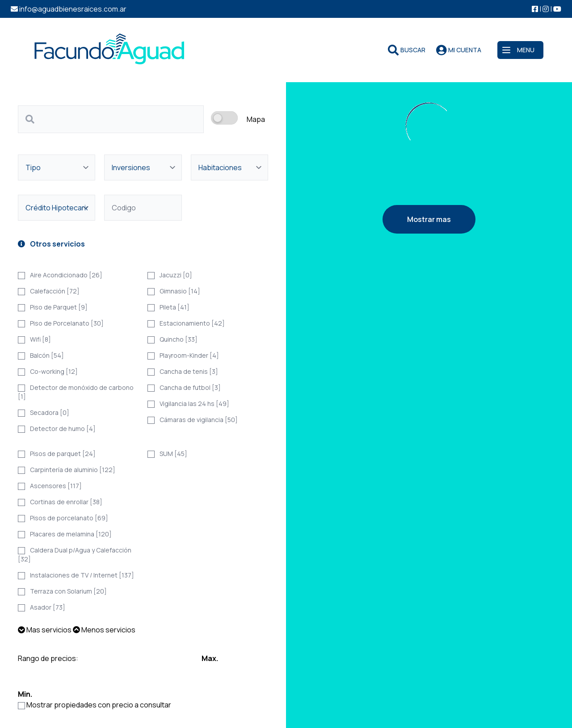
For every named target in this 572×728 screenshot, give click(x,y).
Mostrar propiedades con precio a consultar (99, 705)
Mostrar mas (429, 219)
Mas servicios (45, 630)
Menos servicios (104, 630)
